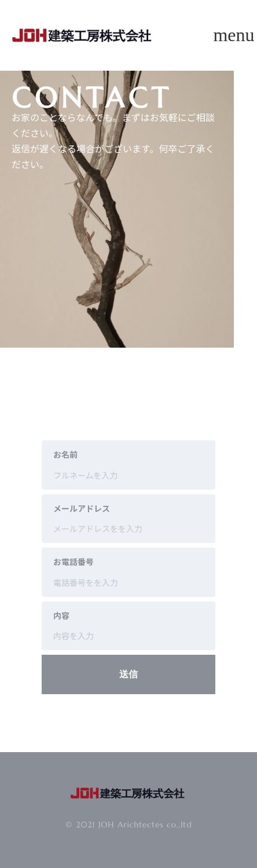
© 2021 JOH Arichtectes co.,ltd (129, 825)
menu (234, 35)
